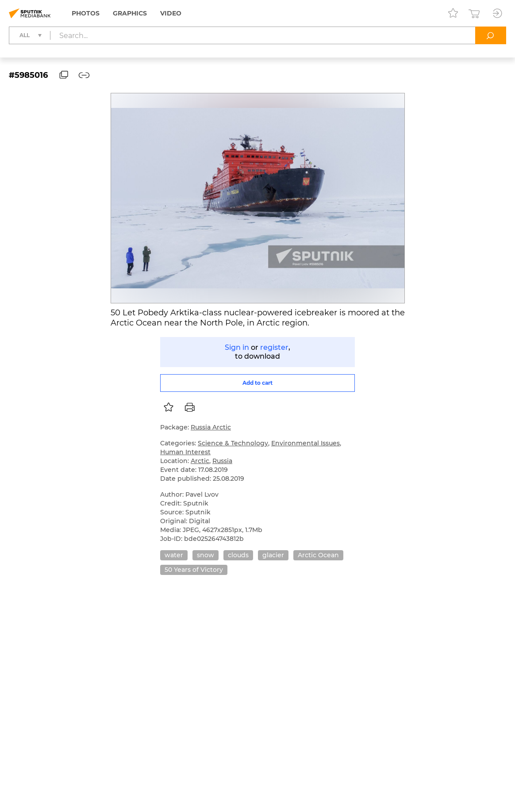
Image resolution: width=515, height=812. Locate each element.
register (274, 347)
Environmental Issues (306, 443)
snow (206, 555)
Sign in (237, 347)
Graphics (130, 13)
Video (171, 13)
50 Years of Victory (194, 570)
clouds (238, 555)
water (174, 555)
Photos (86, 13)
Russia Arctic (211, 427)
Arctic (200, 461)
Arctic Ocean (318, 555)
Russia (222, 461)
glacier (273, 555)
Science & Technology (233, 443)
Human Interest (185, 452)
